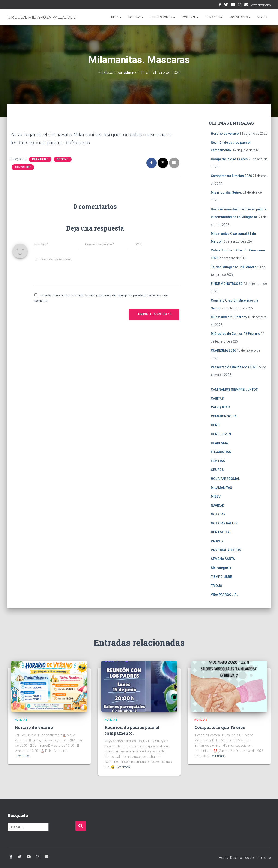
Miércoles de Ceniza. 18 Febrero (236, 334)
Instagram (240, 5)
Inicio (116, 17)
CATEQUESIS (220, 407)
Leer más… (23, 756)
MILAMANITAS (40, 159)
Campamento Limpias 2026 (231, 176)
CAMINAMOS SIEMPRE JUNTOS (234, 390)
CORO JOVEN (221, 434)
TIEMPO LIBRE (23, 167)
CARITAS (217, 398)
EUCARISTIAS (221, 452)
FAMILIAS (218, 461)
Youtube (233, 5)
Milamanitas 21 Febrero (229, 317)
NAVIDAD (218, 506)
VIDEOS (262, 17)
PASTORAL (190, 17)
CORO (215, 425)
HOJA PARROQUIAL (225, 479)
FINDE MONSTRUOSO (227, 284)
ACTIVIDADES (240, 17)
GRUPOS (217, 470)
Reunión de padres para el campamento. (132, 730)
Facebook (220, 5)
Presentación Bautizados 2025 (234, 367)
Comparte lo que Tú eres (229, 159)
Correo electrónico (260, 5)
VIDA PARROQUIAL (224, 594)
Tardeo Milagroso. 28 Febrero (234, 267)
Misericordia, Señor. (226, 192)
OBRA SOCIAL (214, 17)
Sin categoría (221, 568)
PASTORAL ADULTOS (226, 550)
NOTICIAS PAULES (224, 523)
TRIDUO (217, 586)
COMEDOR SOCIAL (224, 416)
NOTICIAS (136, 17)
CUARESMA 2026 (223, 350)
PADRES (217, 541)
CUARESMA (219, 443)
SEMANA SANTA (223, 559)
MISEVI (216, 496)
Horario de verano (225, 134)
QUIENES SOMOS (163, 17)
